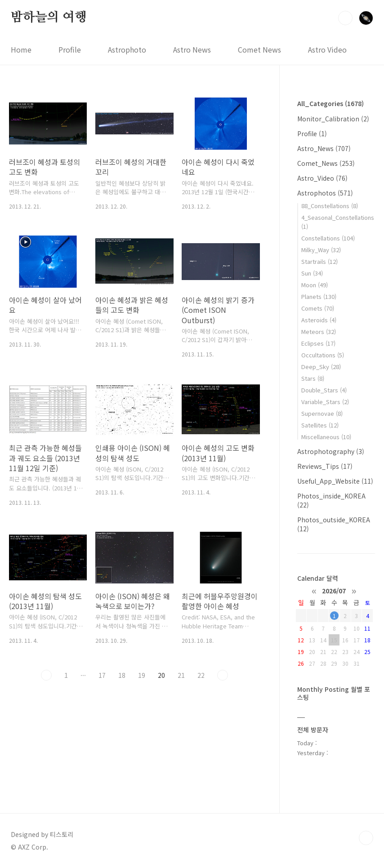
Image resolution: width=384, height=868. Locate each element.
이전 (46, 675)
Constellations (328, 238)
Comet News (259, 49)
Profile (70, 49)
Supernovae (322, 413)
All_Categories (330, 103)
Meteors (319, 332)
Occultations (323, 355)
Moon (315, 285)
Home (21, 49)
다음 (223, 675)
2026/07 (334, 590)
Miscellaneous (326, 437)
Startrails (319, 261)
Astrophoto (127, 49)
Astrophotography (331, 451)
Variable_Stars (325, 402)
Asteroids (319, 320)
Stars (313, 378)
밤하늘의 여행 (49, 18)
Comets (318, 308)
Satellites (320, 425)
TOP (366, 838)
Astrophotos (325, 193)
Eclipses (318, 343)
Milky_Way (321, 250)
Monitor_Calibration (333, 119)
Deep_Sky (321, 367)
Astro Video (327, 49)
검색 (345, 18)
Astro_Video (322, 178)
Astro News (192, 49)
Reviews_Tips (325, 466)
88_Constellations (330, 206)
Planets (319, 296)
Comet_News (326, 163)
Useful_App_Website (335, 481)
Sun (312, 273)
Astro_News (324, 148)
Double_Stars (324, 390)
